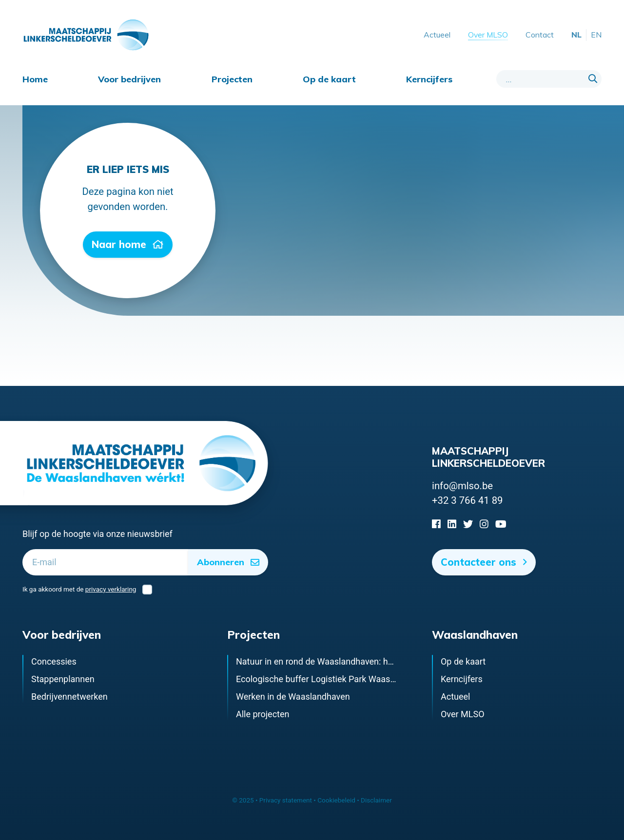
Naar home (128, 244)
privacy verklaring (111, 589)
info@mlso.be (462, 486)
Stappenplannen (63, 679)
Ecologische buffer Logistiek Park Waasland (322, 679)
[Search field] (549, 79)
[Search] (593, 79)
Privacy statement (286, 800)
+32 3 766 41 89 (467, 500)
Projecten (232, 79)
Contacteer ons (484, 562)
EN (596, 35)
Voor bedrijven (129, 79)
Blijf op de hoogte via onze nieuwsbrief (97, 534)
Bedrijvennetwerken (69, 697)
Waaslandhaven (475, 635)
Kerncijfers (429, 79)
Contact (540, 35)
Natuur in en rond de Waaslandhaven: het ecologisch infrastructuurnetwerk (381, 661)
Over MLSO (488, 35)
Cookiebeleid (336, 800)
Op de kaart (329, 79)
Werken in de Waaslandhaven (293, 697)
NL (576, 35)
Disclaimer (376, 800)
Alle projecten (263, 714)
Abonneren (228, 562)
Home (35, 79)
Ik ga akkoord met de (87, 590)
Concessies (54, 661)
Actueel (437, 35)
